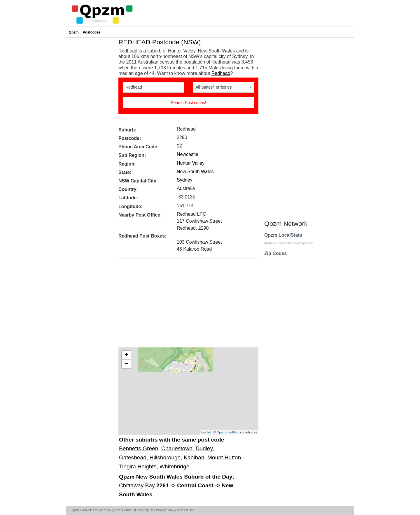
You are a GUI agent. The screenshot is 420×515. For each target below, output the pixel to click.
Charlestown (177, 448)
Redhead (221, 73)
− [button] (126, 364)
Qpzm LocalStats (292, 239)
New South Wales (195, 172)
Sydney (184, 180)
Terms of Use (185, 510)
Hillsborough (165, 457)
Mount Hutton (224, 457)
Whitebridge (174, 466)
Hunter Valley (191, 163)
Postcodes (92, 32)
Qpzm (74, 32)
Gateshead (133, 457)
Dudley (204, 448)
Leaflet (206, 432)
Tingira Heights (138, 466)
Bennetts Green (139, 448)
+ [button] (126, 355)
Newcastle (188, 154)
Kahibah (194, 457)
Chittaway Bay (138, 485)
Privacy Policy (165, 510)
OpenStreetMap (228, 432)
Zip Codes (275, 257)
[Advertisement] (185, 305)
